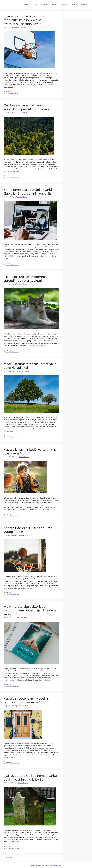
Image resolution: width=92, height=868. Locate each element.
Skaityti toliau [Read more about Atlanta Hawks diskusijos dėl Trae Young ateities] (27, 588)
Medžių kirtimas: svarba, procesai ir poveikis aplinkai (30, 366)
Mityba (54, 4)
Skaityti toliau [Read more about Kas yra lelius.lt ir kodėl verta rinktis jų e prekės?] (44, 509)
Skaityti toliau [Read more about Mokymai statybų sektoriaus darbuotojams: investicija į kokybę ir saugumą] (48, 680)
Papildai (74, 4)
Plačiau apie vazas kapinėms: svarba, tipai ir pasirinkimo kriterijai (31, 777)
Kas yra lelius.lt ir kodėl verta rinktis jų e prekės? (30, 451)
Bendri (8, 846)
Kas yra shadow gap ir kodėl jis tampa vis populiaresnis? (26, 700)
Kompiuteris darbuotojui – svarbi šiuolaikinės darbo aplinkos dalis (28, 191)
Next (13, 858)
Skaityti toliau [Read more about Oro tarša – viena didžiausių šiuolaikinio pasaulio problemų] (14, 171)
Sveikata (28, 4)
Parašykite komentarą (12, 93)
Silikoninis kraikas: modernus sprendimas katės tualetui (25, 279)
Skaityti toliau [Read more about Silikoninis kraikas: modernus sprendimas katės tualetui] (40, 345)
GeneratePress (57, 865)
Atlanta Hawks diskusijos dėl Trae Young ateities (28, 530)
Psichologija (45, 4)
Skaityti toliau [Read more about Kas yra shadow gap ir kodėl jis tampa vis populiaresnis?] (10, 757)
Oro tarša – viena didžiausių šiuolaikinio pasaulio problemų (26, 107)
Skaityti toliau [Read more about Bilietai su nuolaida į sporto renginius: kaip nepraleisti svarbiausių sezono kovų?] (8, 87)
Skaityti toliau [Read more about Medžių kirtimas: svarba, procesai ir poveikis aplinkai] (8, 431)
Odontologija (64, 4)
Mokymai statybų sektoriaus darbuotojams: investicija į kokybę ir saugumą (30, 610)
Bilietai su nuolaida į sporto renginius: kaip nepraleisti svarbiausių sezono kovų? (24, 20)
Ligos (36, 4)
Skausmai (84, 4)
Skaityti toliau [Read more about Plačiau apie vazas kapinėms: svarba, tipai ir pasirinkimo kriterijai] (14, 842)
